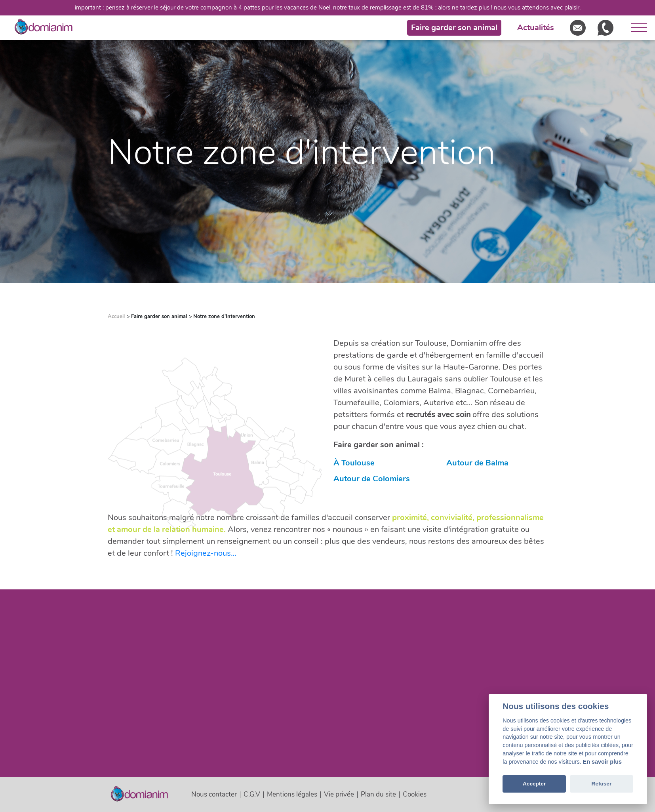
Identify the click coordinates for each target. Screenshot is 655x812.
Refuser (602, 784)
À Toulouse (354, 463)
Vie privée (339, 794)
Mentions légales (292, 794)
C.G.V (252, 794)
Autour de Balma (477, 463)
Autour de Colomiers (372, 479)
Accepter (534, 784)
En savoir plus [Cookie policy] (602, 762)
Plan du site (378, 794)
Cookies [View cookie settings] (415, 794)
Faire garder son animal (454, 28)
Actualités (536, 28)
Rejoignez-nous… (206, 553)
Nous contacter (214, 794)
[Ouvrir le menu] (636, 28)
